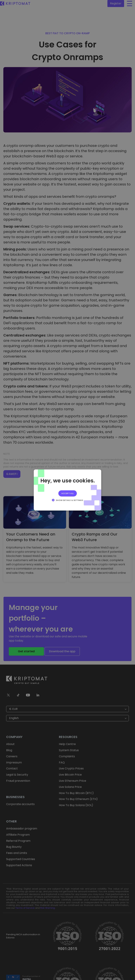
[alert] (67, 490)
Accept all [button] (68, 493)
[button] (67, 500)
